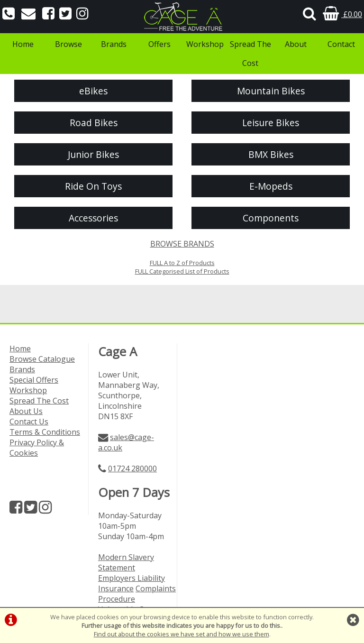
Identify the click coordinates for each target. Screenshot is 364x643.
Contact (341, 44)
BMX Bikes (271, 154)
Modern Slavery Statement (126, 562)
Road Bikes (94, 123)
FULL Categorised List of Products (182, 271)
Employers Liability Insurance (132, 583)
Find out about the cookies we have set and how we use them (182, 634)
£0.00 (342, 14)
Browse (68, 44)
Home (23, 44)
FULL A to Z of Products (182, 263)
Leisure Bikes (271, 123)
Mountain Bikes (271, 91)
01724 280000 (132, 468)
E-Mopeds (271, 186)
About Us (26, 411)
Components (271, 218)
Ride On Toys (93, 186)
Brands (114, 44)
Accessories (93, 218)
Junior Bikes (93, 154)
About (296, 44)
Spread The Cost (250, 54)
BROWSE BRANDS (182, 244)
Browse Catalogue (42, 359)
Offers (159, 44)
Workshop (205, 44)
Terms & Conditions (45, 432)
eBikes (93, 91)
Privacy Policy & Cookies (37, 448)
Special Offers (34, 380)
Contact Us (29, 422)
